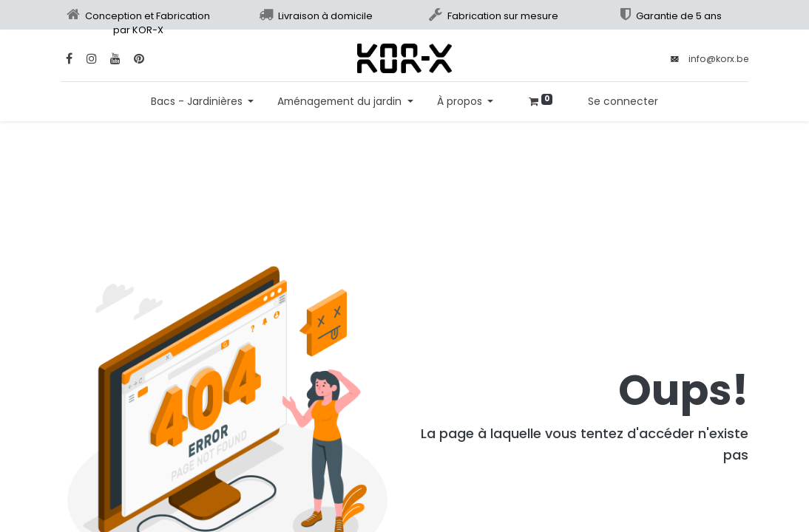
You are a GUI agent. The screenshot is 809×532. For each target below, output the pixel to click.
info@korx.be (718, 59)
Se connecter (623, 101)
